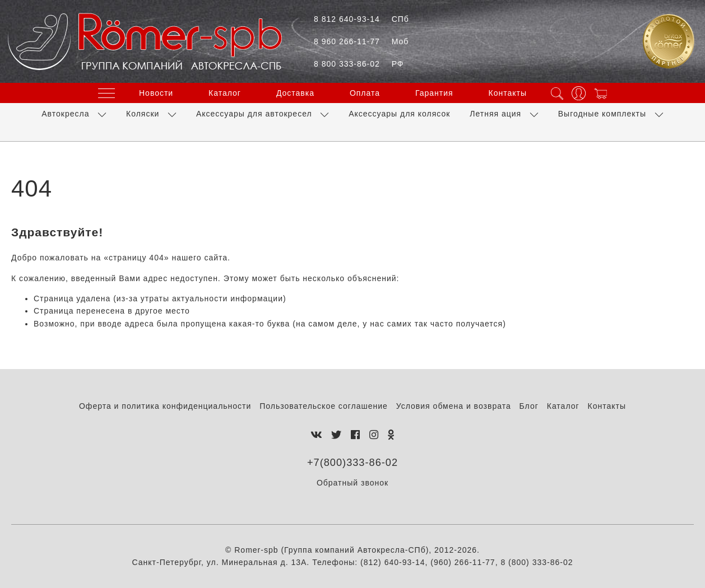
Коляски (143, 114)
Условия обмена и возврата (454, 406)
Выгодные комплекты (602, 114)
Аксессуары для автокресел (254, 114)
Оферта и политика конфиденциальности (165, 406)
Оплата (365, 93)
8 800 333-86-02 (359, 64)
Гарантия (434, 93)
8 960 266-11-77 (361, 41)
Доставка (295, 93)
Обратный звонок (352, 483)
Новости (156, 93)
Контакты (508, 93)
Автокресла (65, 114)
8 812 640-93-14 (361, 19)
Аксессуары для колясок (399, 114)
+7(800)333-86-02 (352, 463)
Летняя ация (495, 114)
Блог (529, 406)
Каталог (225, 93)
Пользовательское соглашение (324, 406)
